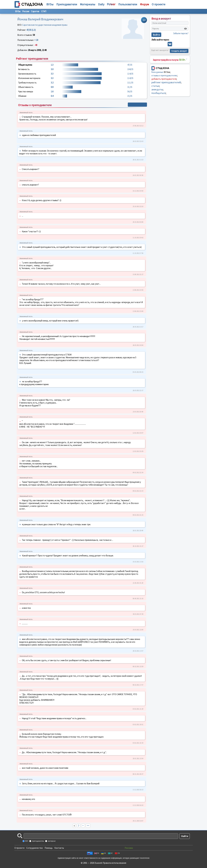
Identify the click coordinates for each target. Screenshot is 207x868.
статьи (155, 86)
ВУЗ (27, 841)
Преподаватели (67, 4)
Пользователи (128, 4)
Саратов (35, 11)
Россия (26, 11)
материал (52, 841)
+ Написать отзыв (137, 105)
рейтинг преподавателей (166, 82)
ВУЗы (50, 4)
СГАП (44, 11)
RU (90, 853)
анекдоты (157, 89)
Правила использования (114, 863)
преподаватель (38, 841)
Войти (156, 35)
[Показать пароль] (185, 29)
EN (97, 853)
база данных (157, 72)
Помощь (49, 848)
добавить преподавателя (164, 79)
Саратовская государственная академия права (45, 25)
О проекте (19, 848)
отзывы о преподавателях (164, 75)
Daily (101, 4)
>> (88, 825)
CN (117, 853)
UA (103, 853)
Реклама (129, 848)
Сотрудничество (35, 848)
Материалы (88, 4)
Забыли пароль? (181, 33)
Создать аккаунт (179, 51)
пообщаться (159, 93)
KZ (110, 853)
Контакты (59, 848)
